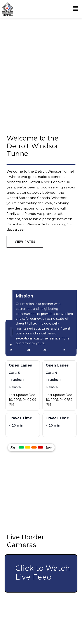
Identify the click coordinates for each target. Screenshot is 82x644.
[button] (75, 9)
